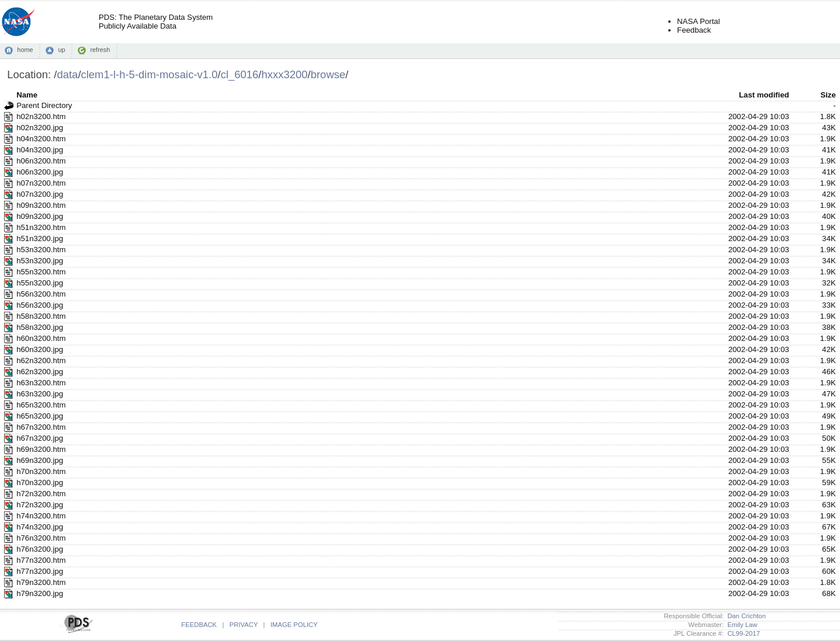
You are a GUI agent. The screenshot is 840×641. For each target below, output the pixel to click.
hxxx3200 (284, 74)
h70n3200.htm (41, 471)
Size (828, 95)
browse (328, 74)
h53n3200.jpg (40, 261)
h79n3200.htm (41, 582)
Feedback (694, 30)
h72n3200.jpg (40, 505)
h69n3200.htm (41, 449)
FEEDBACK (199, 625)
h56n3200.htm (41, 294)
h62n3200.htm (41, 360)
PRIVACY (244, 625)
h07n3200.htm (41, 183)
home (25, 50)
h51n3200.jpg (40, 238)
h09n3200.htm (41, 205)
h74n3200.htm (41, 516)
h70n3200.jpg (40, 483)
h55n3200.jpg (40, 283)
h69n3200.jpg (40, 460)
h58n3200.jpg (40, 327)
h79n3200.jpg (40, 593)
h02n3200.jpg (40, 128)
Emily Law (741, 625)
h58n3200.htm (41, 316)
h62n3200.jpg (40, 372)
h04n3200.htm (41, 139)
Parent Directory (44, 105)
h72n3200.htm (41, 494)
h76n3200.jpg (40, 549)
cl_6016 (240, 74)
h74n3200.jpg (40, 527)
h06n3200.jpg (40, 172)
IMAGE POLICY (294, 625)
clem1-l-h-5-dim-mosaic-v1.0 (150, 74)
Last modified (764, 95)
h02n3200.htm (41, 116)
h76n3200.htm (41, 538)
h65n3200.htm (41, 405)
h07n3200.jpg (40, 194)
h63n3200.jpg (40, 394)
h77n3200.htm (41, 560)
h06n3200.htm (41, 161)
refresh (100, 50)
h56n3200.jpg (40, 305)
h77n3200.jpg (40, 571)
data (67, 74)
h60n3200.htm (41, 338)
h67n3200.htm (41, 427)
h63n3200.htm (41, 383)
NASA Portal (698, 21)
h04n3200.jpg (40, 150)
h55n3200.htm (41, 272)
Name (27, 95)
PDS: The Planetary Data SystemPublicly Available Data (156, 22)
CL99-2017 (742, 633)
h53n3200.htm (41, 250)
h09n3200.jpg (40, 216)
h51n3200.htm (41, 227)
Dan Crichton (745, 616)
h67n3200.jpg (40, 438)
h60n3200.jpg (40, 349)
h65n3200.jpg (40, 416)
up (61, 50)
